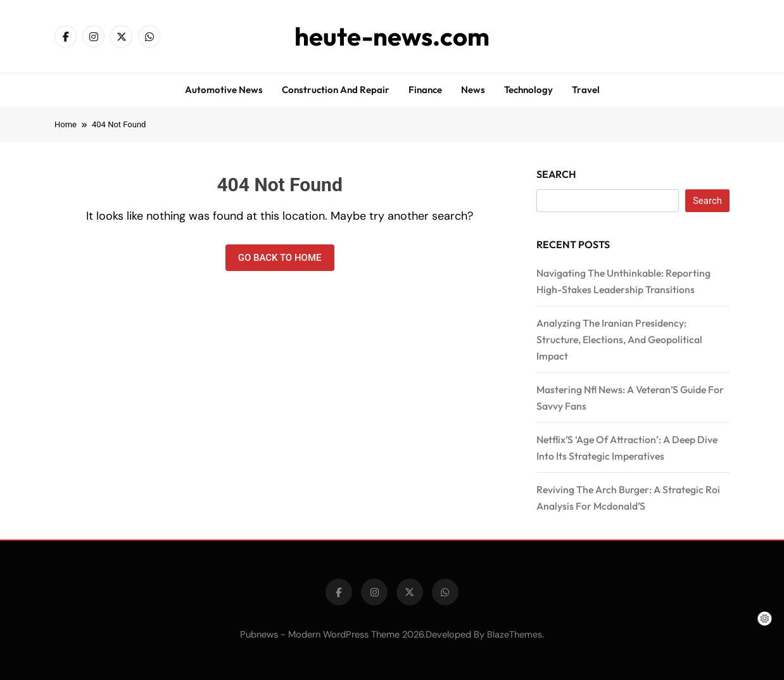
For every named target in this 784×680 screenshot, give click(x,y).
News (473, 90)
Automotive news (224, 90)
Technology (528, 90)
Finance (425, 90)
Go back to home (280, 258)
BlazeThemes (515, 634)
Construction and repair (336, 90)
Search (556, 174)
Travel (586, 90)
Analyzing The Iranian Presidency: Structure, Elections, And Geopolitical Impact (619, 339)
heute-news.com (392, 36)
